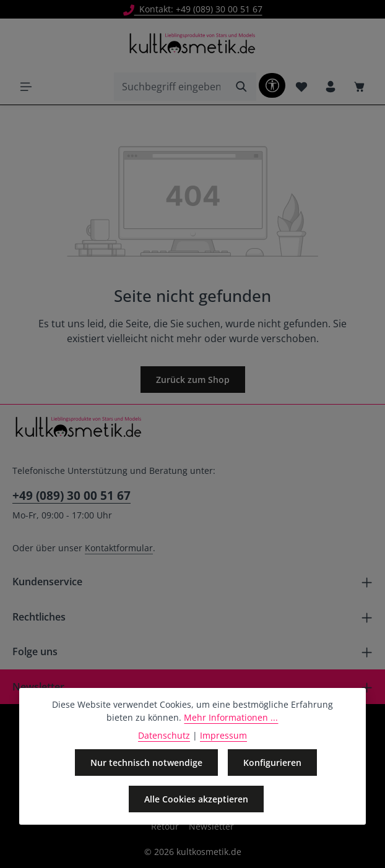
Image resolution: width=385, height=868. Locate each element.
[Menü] (26, 86)
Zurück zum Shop (193, 380)
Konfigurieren (272, 763)
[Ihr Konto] (330, 86)
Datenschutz (164, 735)
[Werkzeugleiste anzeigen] (272, 85)
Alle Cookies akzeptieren (196, 799)
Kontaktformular (119, 548)
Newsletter (211, 826)
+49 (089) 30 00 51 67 (71, 495)
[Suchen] (242, 87)
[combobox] (171, 87)
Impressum (223, 735)
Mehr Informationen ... (231, 717)
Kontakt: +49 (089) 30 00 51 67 (193, 9)
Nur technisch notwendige (146, 763)
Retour (165, 826)
